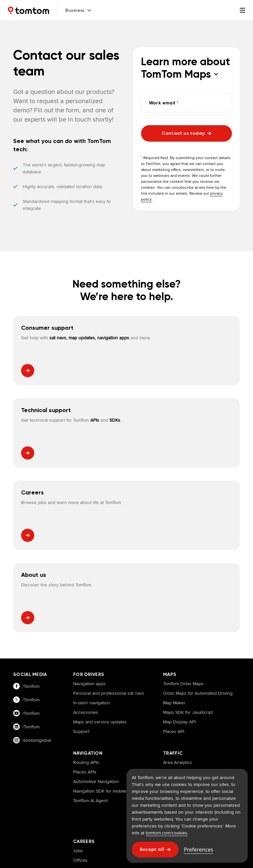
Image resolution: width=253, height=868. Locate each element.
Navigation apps (89, 519)
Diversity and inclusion (96, 724)
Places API (174, 567)
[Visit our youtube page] (37, 549)
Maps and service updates (100, 557)
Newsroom (174, 705)
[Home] (28, 11)
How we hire (86, 714)
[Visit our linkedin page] (37, 562)
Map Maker (174, 538)
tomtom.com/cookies (167, 833)
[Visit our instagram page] (37, 576)
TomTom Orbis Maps (183, 519)
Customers (174, 695)
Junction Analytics (182, 636)
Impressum (24, 831)
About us (172, 686)
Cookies (126, 819)
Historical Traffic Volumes (189, 645)
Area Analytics (178, 598)
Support (81, 567)
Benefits (82, 705)
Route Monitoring (181, 626)
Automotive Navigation (96, 617)
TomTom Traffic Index (34, 773)
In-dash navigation (92, 538)
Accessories (86, 547)
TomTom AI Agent (90, 636)
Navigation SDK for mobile (100, 626)
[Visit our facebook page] (37, 522)
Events (170, 714)
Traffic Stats (175, 607)
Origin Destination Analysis (191, 617)
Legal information (64, 819)
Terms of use (99, 819)
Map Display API (179, 557)
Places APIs (85, 607)
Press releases (178, 724)
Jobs (78, 686)
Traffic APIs (174, 655)
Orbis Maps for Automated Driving (198, 528)
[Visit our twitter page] (37, 535)
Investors (172, 734)
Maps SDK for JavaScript (188, 547)
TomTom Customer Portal (86, 773)
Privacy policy (27, 819)
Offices (80, 695)
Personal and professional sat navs (109, 528)
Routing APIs (86, 598)
